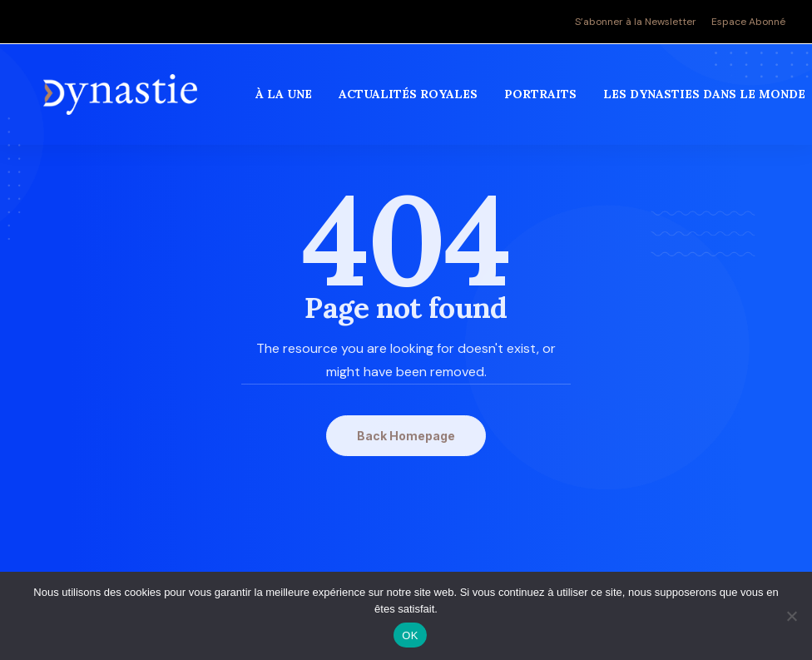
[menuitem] (639, 22)
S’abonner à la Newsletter (636, 22)
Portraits (542, 99)
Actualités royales (410, 99)
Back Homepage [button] (406, 436)
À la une (285, 99)
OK (410, 635)
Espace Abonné (748, 22)
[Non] (791, 616)
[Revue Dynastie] (121, 99)
